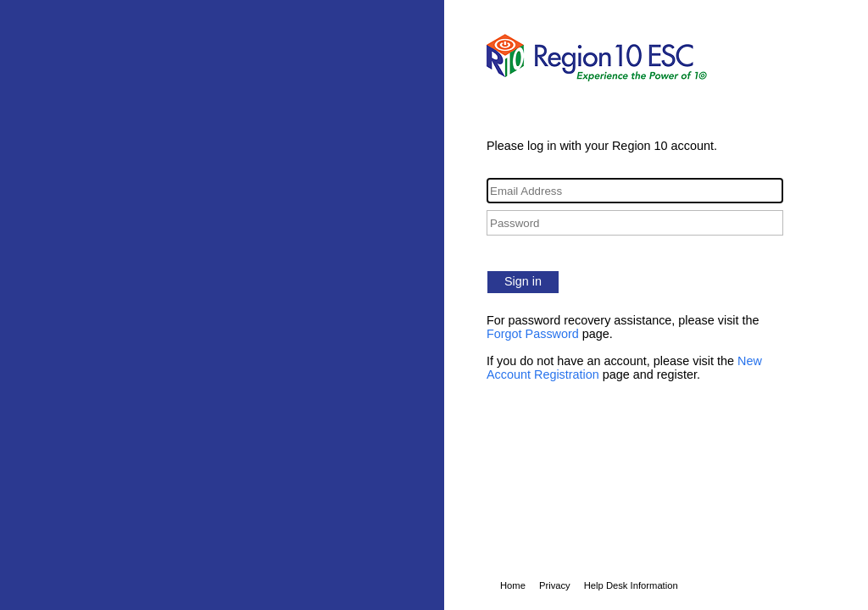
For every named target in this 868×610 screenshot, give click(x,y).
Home (513, 585)
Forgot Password (533, 334)
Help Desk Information (631, 585)
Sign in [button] (523, 281)
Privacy (555, 585)
